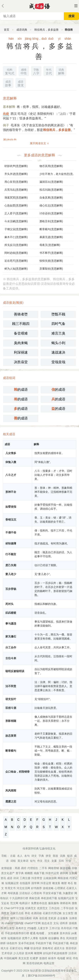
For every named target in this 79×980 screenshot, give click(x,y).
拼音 (48, 856)
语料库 (64, 923)
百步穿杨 (11, 589)
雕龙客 (56, 883)
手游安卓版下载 (52, 893)
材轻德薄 (11, 543)
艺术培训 (7, 953)
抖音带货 (37, 878)
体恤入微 (11, 462)
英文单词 (23, 861)
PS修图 (32, 928)
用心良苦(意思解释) (16, 182)
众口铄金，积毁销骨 (18, 772)
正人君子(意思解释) (16, 213)
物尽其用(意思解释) (51, 166)
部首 (55, 856)
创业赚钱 (54, 938)
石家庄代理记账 (52, 913)
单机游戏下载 (49, 898)
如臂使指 (11, 507)
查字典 (20, 873)
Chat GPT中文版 (14, 908)
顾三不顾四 (21, 324)
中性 (24, 71)
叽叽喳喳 (11, 613)
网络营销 (54, 868)
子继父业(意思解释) (16, 229)
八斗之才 (11, 475)
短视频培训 (14, 938)
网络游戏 (63, 878)
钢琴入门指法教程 (21, 918)
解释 (61, 71)
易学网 (64, 873)
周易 (17, 868)
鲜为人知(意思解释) (16, 269)
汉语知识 (25, 893)
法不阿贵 (11, 686)
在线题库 (25, 883)
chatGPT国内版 (14, 923)
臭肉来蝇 (21, 343)
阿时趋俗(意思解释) (16, 253)
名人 (20, 856)
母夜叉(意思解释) (50, 245)
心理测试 (60, 888)
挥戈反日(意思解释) (16, 245)
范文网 (14, 903)
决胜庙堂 (21, 362)
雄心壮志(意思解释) (51, 205)
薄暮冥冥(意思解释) (16, 198)
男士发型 (9, 928)
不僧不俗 (11, 532)
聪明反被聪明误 (15, 671)
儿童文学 (43, 928)
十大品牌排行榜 (19, 898)
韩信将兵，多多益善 (46, 30)
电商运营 (49, 963)
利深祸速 (21, 352)
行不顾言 (11, 554)
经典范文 (31, 908)
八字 (36, 71)
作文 (40, 861)
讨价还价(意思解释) (51, 213)
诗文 (34, 856)
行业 (68, 861)
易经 (24, 868)
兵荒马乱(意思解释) (16, 190)
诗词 (16, 878)
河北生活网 (23, 888)
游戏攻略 (48, 888)
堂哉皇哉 (58, 362)
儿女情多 (11, 453)
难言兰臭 (58, 333)
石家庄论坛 (16, 948)
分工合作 (11, 647)
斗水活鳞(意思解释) (16, 221)
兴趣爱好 (68, 893)
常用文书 (10, 888)
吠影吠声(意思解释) (16, 166)
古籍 (13, 856)
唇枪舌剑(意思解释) (51, 221)
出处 (6, 114)
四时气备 (58, 324)
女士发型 (68, 913)
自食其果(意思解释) (51, 198)
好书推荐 (36, 888)
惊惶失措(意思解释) (51, 261)
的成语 (21, 390)
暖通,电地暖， (39, 933)
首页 (7, 30)
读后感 (43, 918)
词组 (13, 861)
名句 (27, 856)
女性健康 (53, 933)
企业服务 (63, 918)
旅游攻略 (65, 868)
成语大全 (59, 948)
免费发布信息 (39, 903)
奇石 (70, 883)
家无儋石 (11, 636)
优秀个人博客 (30, 938)
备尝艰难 (21, 333)
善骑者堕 (21, 314)
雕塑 (64, 883)
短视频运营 (12, 883)
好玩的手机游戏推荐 (55, 953)
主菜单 (76, 6)
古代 (49, 71)
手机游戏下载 (61, 943)
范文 (47, 861)
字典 (41, 856)
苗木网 (29, 953)
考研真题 (13, 893)
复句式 (10, 71)
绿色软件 (12, 943)
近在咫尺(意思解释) (16, 261)
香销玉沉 (11, 520)
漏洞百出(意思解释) (51, 182)
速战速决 (58, 352)
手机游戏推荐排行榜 (17, 933)
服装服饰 (54, 903)
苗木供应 (65, 933)
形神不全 (11, 492)
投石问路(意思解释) (51, 190)
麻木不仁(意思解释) (16, 237)
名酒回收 (36, 913)
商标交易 (34, 898)
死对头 (9, 604)
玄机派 (52, 918)
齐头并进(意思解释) (16, 174)
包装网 (43, 938)
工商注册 (25, 878)
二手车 (43, 868)
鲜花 (69, 958)
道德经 (43, 958)
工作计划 (55, 928)
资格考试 (48, 948)
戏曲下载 (39, 873)
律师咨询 (65, 903)
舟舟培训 (66, 928)
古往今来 (11, 658)
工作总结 (54, 908)
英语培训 (71, 948)
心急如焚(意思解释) (16, 205)
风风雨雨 (11, 791)
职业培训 (36, 948)
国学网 (35, 883)
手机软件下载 (44, 943)
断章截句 (11, 751)
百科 (61, 861)
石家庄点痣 (17, 913)
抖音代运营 (52, 873)
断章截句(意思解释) (51, 229)
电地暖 (61, 958)
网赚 (27, 948)
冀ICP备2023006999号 (42, 976)
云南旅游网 (50, 878)
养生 (63, 938)
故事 (8, 83)
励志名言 (47, 923)
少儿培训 (19, 953)
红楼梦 (34, 958)
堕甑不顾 (58, 314)
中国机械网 (11, 958)
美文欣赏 (24, 958)
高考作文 (21, 928)
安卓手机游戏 (26, 943)
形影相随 (11, 721)
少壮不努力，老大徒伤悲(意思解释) (56, 174)
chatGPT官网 (33, 923)
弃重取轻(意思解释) (51, 269)
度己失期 (11, 565)
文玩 (56, 923)
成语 (10, 878)
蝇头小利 (58, 343)
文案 (54, 861)
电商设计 (25, 903)
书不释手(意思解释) (51, 253)
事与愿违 (11, 624)
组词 (70, 856)
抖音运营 (46, 883)
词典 (63, 856)
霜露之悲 (11, 801)
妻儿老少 (11, 574)
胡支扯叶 (11, 699)
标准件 (52, 958)
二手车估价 (67, 908)
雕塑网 (38, 953)
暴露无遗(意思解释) (51, 237)
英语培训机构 (34, 963)
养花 (27, 913)
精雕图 (29, 873)
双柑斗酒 (11, 708)
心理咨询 (36, 893)
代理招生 (33, 868)
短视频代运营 (66, 898)
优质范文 (42, 908)
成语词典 (22, 30)
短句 (33, 861)
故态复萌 (11, 736)
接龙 (21, 83)
